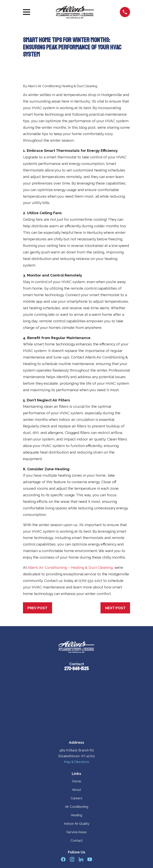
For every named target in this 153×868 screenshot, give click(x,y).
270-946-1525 (76, 669)
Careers (76, 798)
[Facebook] (63, 859)
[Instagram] (72, 859)
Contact (77, 840)
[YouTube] (90, 859)
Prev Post (37, 608)
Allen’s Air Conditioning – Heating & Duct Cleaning (70, 567)
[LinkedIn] (81, 859)
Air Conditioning (77, 807)
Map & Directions (77, 762)
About (76, 790)
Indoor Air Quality (77, 824)
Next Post (115, 608)
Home (77, 781)
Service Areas (76, 832)
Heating (76, 815)
